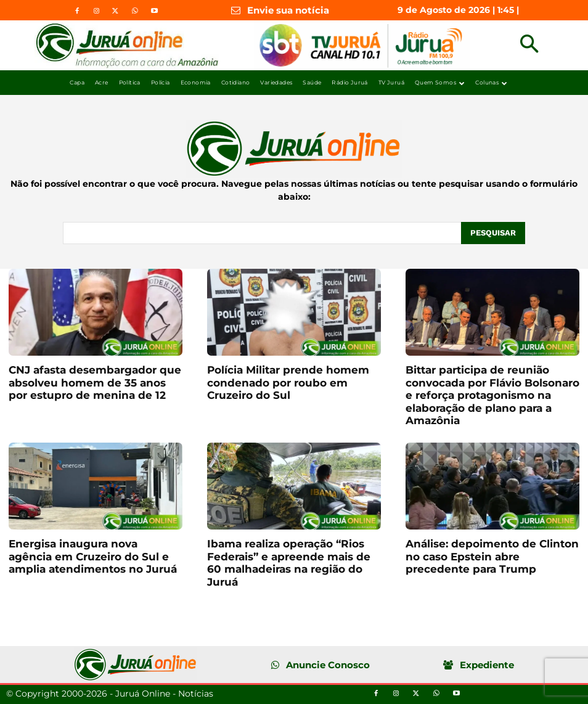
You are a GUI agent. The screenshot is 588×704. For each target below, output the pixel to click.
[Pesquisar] (493, 233)
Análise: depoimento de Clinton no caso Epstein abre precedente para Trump (492, 556)
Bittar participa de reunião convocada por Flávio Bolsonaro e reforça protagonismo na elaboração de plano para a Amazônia (492, 395)
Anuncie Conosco (328, 665)
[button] (529, 45)
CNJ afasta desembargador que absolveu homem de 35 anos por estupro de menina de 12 (95, 383)
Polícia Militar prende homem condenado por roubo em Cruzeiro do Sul (288, 383)
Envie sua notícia (288, 10)
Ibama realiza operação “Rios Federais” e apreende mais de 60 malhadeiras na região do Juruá (289, 563)
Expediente (487, 665)
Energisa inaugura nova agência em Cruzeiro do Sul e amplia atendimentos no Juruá (93, 556)
